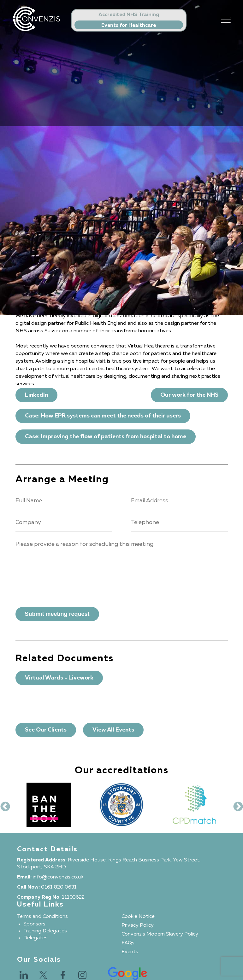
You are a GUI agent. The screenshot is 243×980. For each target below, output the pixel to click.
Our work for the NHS (189, 395)
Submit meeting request (57, 614)
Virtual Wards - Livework (59, 678)
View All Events (113, 730)
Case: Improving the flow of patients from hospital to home (106, 437)
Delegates (36, 938)
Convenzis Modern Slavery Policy (160, 934)
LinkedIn (36, 395)
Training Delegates (45, 931)
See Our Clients (46, 730)
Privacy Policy (138, 925)
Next (236, 805)
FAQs (128, 943)
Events (130, 952)
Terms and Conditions (42, 917)
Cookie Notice (138, 917)
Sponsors (34, 924)
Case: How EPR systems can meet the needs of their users (103, 416)
